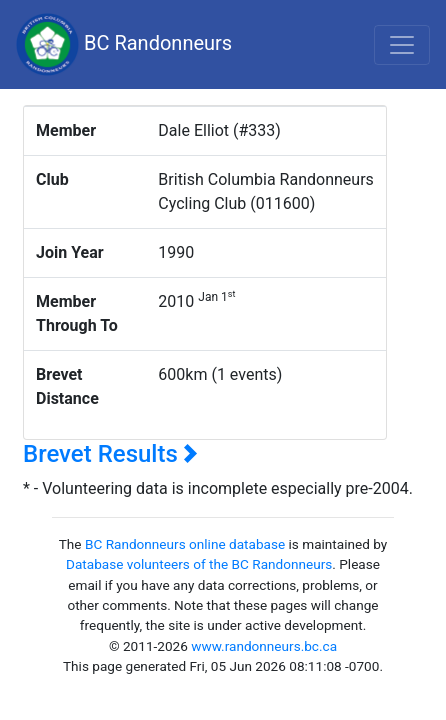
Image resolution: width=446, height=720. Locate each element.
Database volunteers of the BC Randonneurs (199, 564)
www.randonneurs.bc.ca (264, 646)
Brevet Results (110, 454)
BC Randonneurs (124, 44)
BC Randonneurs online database (185, 544)
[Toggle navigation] (402, 45)
